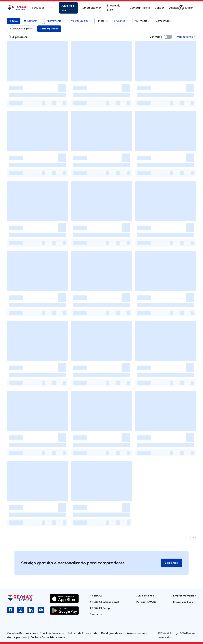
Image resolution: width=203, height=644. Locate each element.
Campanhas (165, 21)
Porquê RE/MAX (146, 602)
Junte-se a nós (68, 8)
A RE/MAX (96, 596)
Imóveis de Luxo (114, 8)
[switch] (168, 37)
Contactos (96, 614)
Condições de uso (112, 633)
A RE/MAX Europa (101, 608)
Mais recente (186, 37)
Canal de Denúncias (52, 633)
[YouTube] (41, 610)
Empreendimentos (92, 8)
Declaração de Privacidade (48, 637)
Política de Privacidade (83, 633)
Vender (159, 8)
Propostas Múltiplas (22, 29)
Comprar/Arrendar (140, 8)
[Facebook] (10, 610)
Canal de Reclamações (22, 633)
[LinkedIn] (31, 610)
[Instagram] (21, 610)
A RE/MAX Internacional (104, 602)
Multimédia (143, 21)
